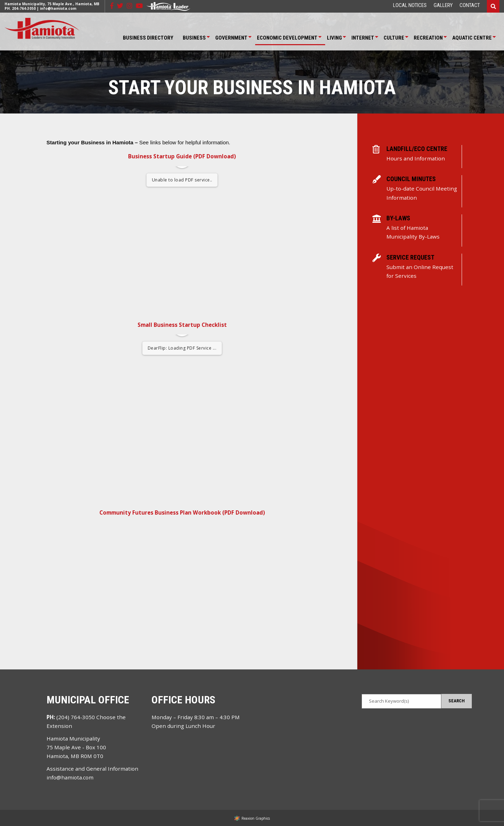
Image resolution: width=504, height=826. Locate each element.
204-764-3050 (24, 8)
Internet (363, 38)
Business (194, 38)
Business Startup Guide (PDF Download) (182, 156)
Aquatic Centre (472, 38)
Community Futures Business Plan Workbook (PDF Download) (182, 512)
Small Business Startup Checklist (182, 325)
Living (334, 38)
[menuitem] (410, 5)
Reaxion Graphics (256, 818)
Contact (470, 5)
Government (231, 38)
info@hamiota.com (58, 8)
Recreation (428, 38)
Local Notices (410, 5)
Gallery (443, 5)
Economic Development (287, 38)
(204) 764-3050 (76, 717)
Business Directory (148, 38)
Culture (394, 38)
